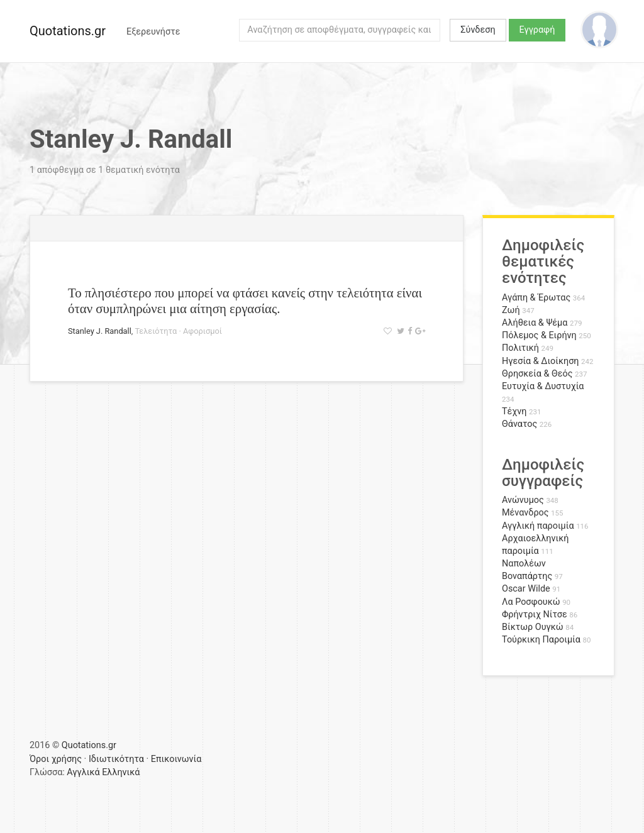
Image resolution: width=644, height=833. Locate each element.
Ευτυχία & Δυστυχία (543, 386)
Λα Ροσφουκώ (531, 602)
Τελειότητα (156, 331)
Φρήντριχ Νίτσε (535, 615)
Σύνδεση (478, 30)
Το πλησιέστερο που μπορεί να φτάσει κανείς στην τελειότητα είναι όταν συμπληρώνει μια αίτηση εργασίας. (245, 301)
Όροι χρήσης (56, 759)
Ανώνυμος (523, 500)
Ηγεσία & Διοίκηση (540, 361)
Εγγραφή (537, 30)
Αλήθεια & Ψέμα (535, 323)
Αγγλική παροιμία (538, 526)
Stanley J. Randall (100, 331)
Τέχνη (514, 411)
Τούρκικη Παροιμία (541, 640)
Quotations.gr (68, 31)
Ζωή (511, 310)
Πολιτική (520, 348)
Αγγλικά (83, 772)
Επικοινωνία (176, 759)
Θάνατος (519, 424)
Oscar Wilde (526, 589)
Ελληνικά (121, 772)
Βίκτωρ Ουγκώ (533, 627)
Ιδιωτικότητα (116, 759)
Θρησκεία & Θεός (537, 374)
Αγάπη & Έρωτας (536, 298)
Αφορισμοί (203, 331)
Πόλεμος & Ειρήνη (539, 335)
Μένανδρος (525, 513)
